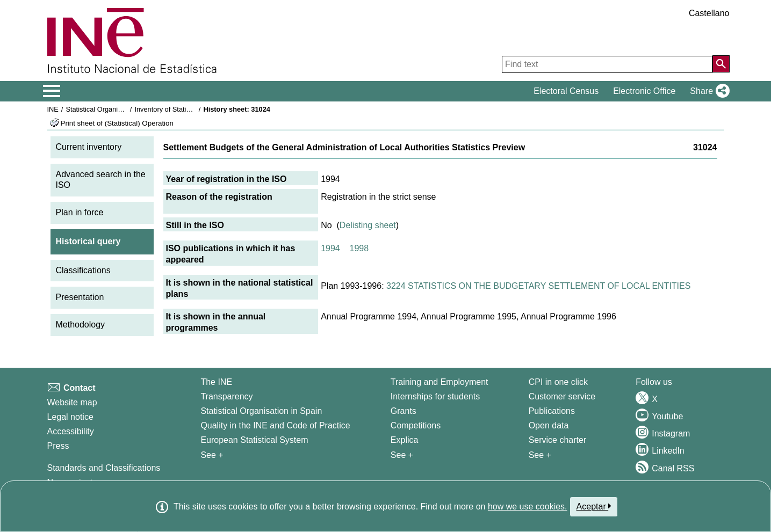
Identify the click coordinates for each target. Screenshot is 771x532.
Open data (549, 425)
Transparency (226, 396)
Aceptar (594, 506)
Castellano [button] (709, 13)
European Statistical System (254, 440)
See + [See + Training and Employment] (402, 455)
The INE (216, 382)
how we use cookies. (528, 507)
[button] (707, 91)
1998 (359, 248)
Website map (72, 402)
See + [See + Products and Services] (540, 455)
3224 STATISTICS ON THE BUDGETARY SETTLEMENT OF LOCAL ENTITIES (538, 286)
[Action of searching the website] (721, 64)
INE (53, 109)
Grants (403, 411)
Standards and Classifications (104, 468)
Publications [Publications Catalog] (552, 411)
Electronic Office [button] (644, 91)
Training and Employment (439, 382)
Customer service (562, 396)
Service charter (558, 440)
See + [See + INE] (212, 455)
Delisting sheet (368, 225)
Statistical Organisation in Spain (114, 109)
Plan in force (80, 212)
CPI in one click (558, 382)
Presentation (80, 297)
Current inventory (89, 147)
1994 (330, 248)
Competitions (416, 425)
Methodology (81, 325)
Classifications (83, 270)
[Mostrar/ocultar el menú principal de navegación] (52, 91)
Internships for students (435, 396)
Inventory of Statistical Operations (186, 109)
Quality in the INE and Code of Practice (275, 425)
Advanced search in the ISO (101, 180)
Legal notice (70, 417)
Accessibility (71, 431)
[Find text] (607, 64)
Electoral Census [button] (566, 91)
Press (58, 446)
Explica (405, 440)
